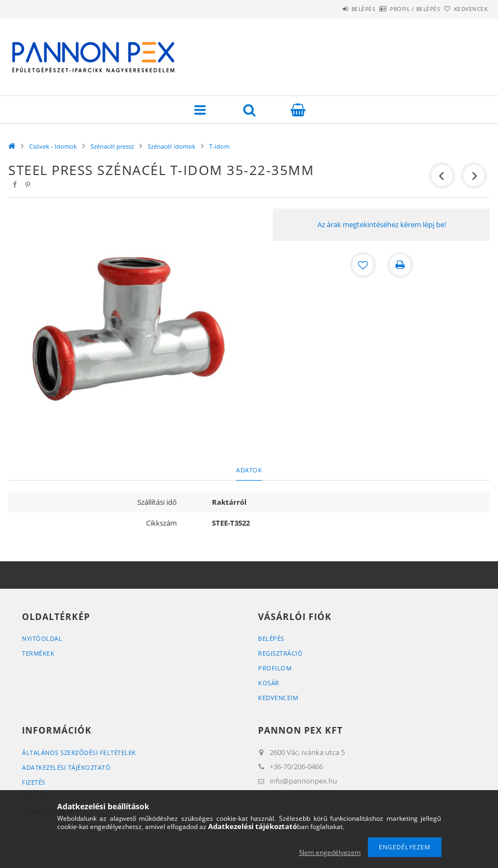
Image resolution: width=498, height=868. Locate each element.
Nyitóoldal (42, 638)
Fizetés (34, 782)
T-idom (219, 146)
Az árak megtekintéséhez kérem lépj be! (382, 224)
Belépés (333, 9)
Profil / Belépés (397, 9)
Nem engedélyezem (330, 852)
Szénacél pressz (112, 146)
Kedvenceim (278, 698)
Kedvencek (465, 9)
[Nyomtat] (400, 265)
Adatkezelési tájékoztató (66, 767)
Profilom (275, 668)
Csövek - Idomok (53, 146)
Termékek (38, 653)
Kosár (269, 683)
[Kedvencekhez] (363, 265)
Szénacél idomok (172, 146)
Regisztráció (280, 653)
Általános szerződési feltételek (79, 753)
